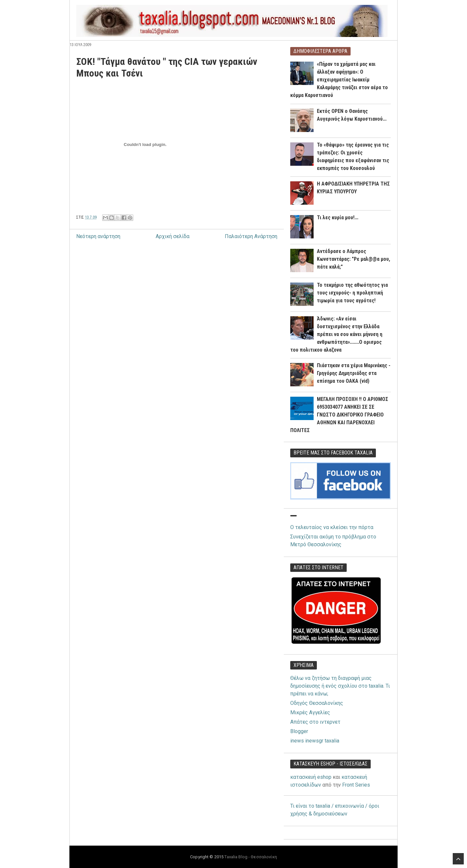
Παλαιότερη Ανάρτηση (251, 236)
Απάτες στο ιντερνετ (315, 722)
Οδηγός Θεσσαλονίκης (317, 703)
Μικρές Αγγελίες (310, 712)
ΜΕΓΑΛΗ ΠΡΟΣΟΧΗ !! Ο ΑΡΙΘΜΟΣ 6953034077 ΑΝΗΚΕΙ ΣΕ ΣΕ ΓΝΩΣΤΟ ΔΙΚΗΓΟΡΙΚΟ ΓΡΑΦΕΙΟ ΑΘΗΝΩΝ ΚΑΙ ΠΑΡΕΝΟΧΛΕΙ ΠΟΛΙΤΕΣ (339, 415)
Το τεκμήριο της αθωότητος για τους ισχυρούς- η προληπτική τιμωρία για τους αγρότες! (352, 293)
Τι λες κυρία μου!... (338, 217)
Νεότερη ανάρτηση (98, 236)
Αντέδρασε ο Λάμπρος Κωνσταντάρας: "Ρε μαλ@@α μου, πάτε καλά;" (353, 259)
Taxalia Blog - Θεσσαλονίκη (251, 857)
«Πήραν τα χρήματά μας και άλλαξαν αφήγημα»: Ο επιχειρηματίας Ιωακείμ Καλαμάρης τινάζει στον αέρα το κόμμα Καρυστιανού (339, 80)
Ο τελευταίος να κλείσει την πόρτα (332, 527)
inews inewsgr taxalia (315, 741)
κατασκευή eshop (311, 777)
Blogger (299, 731)
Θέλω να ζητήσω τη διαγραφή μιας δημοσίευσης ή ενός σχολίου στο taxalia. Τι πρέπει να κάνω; (340, 686)
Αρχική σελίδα (173, 236)
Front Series (356, 785)
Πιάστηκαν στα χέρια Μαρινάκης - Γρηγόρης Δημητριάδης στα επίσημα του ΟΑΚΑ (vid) (354, 373)
